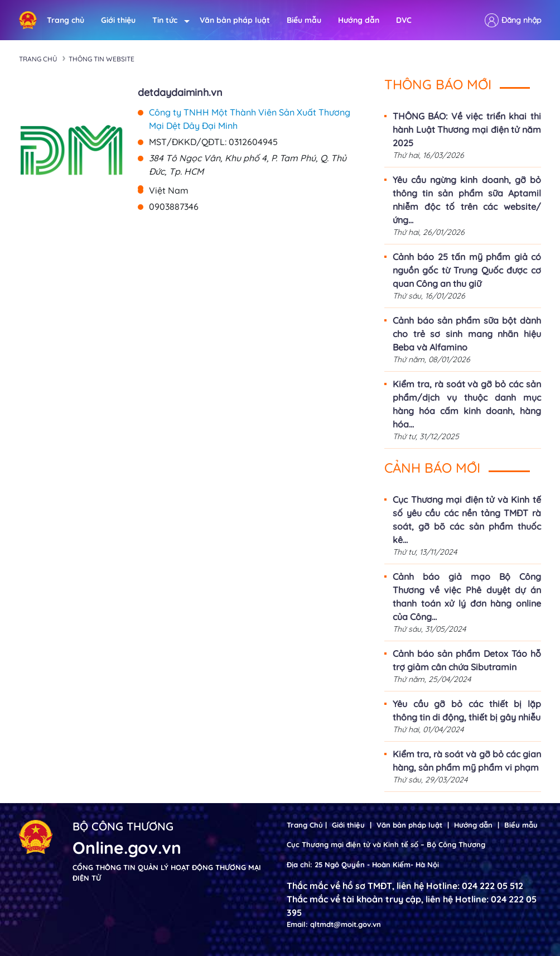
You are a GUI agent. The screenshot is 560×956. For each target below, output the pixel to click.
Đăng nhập (521, 20)
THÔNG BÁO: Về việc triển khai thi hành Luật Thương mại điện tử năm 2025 (467, 129)
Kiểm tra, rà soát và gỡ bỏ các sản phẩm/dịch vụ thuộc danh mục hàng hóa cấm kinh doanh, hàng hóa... (467, 404)
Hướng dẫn (359, 20)
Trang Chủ (305, 825)
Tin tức (168, 20)
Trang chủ (66, 20)
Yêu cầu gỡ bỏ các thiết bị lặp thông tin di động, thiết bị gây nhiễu (467, 710)
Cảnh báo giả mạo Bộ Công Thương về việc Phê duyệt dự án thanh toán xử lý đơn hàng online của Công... (467, 597)
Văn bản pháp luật (235, 20)
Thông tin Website (102, 59)
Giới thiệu (118, 20)
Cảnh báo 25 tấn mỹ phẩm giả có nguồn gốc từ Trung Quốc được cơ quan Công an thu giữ (467, 270)
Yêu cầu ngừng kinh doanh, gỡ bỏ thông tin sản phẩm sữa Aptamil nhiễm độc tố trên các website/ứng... (467, 200)
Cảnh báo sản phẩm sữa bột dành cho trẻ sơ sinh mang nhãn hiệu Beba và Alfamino (467, 334)
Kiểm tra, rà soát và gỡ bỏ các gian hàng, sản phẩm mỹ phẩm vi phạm (467, 761)
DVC (404, 20)
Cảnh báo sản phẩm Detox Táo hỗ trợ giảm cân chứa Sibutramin (467, 660)
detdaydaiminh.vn (180, 92)
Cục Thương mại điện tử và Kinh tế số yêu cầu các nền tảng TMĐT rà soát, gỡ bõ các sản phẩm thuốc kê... (467, 520)
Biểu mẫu (304, 20)
